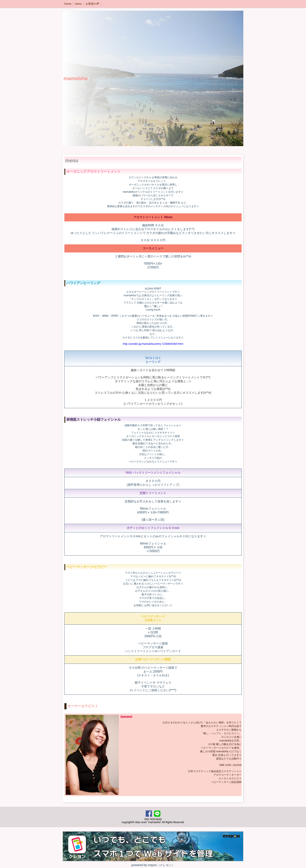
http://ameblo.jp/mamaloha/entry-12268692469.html (153, 344)
